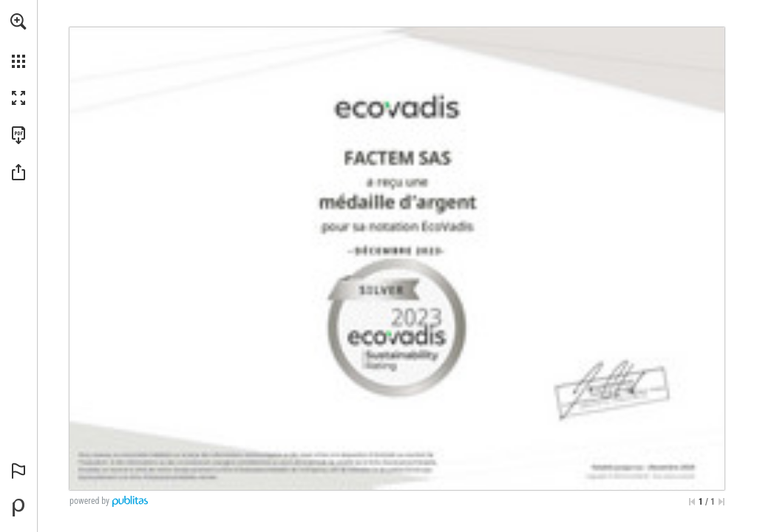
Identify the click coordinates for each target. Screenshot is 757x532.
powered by (89, 501)
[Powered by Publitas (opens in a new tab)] (18, 508)
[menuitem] (18, 41)
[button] (18, 21)
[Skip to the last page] (722, 502)
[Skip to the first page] (692, 502)
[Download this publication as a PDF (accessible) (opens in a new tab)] (18, 135)
